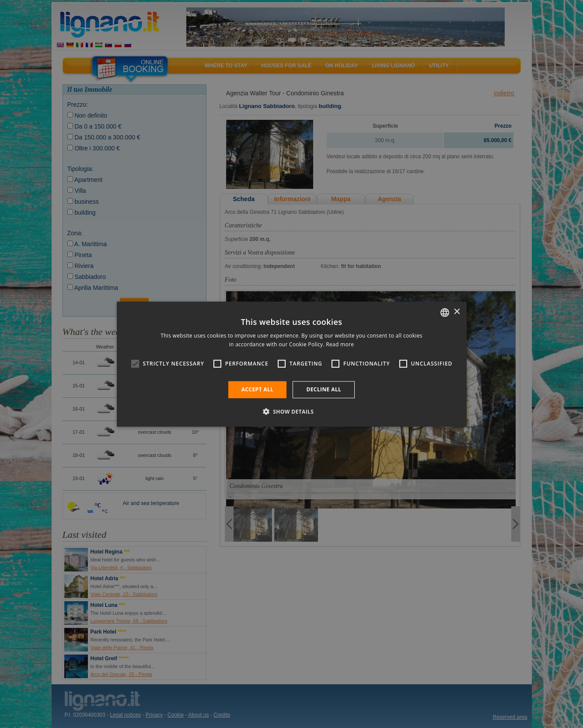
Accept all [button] (258, 389)
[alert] (291, 364)
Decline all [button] (324, 389)
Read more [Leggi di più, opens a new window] (340, 344)
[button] (292, 411)
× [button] (457, 312)
